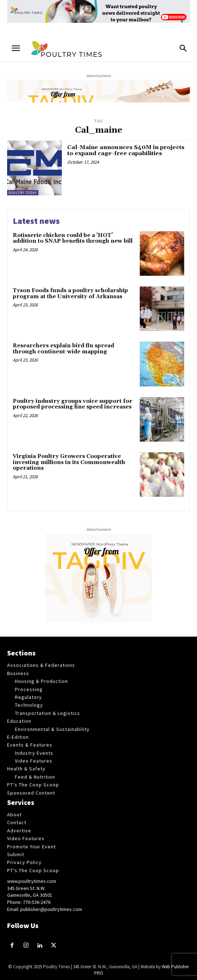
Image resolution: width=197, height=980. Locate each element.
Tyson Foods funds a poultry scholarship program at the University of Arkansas (70, 294)
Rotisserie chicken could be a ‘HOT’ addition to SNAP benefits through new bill (73, 238)
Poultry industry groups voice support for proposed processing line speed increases (73, 404)
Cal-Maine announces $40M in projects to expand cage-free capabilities (126, 151)
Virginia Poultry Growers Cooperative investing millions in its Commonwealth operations (69, 462)
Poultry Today (23, 193)
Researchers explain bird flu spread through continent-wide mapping (63, 349)
